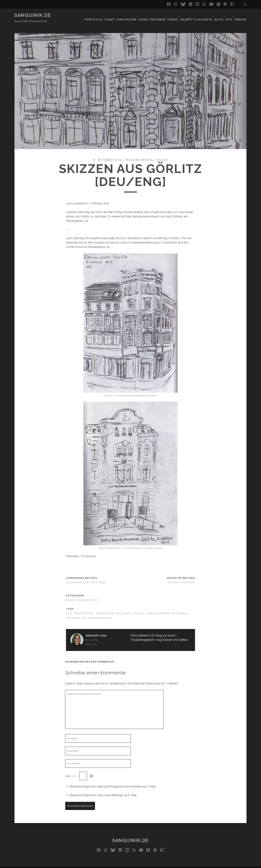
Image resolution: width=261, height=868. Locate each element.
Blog (218, 15)
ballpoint (124, 607)
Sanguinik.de (33, 15)
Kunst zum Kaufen (122, 15)
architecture (84, 607)
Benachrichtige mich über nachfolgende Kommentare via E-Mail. (113, 780)
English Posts (88, 593)
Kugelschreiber (158, 607)
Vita (229, 15)
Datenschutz (158, 864)
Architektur (105, 607)
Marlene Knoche (139, 153)
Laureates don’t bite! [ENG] (86, 576)
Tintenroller (76, 611)
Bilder (164, 153)
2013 (69, 607)
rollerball (180, 607)
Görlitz (138, 607)
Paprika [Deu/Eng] (182, 576)
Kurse (172, 15)
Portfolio (95, 15)
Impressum (137, 864)
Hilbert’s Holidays (195, 15)
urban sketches (100, 611)
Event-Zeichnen (152, 15)
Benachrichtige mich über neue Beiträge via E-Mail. (103, 788)
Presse (242, 15)
